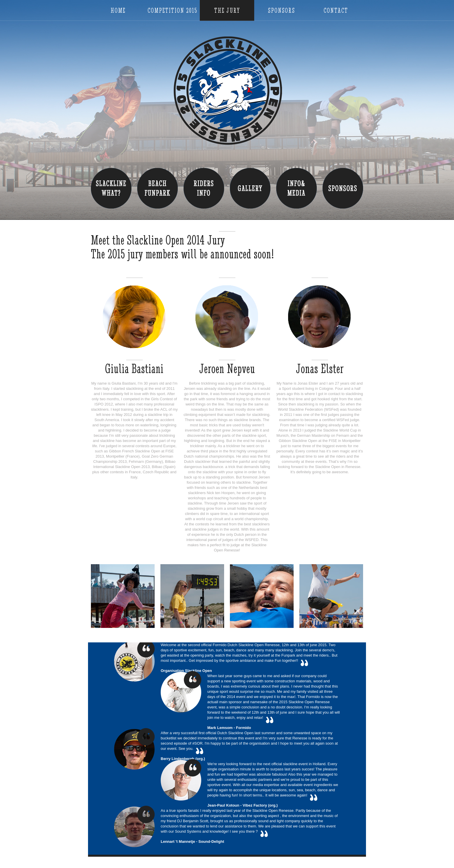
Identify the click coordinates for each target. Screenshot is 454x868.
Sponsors (282, 11)
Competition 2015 (173, 11)
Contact (336, 11)
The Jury (227, 11)
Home (118, 11)
